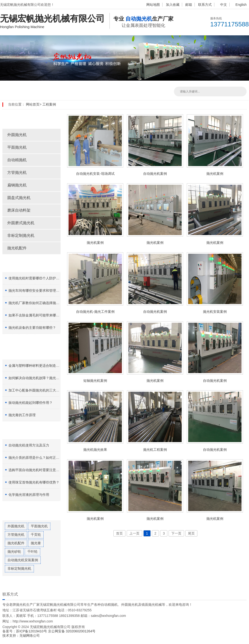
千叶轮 (32, 552)
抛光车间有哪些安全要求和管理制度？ (37, 291)
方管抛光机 (17, 172)
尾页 (191, 533)
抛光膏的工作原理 (22, 415)
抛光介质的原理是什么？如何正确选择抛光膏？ (44, 458)
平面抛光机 (17, 147)
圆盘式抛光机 (19, 198)
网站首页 (33, 104)
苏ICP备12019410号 (32, 631)
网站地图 (153, 5)
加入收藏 (173, 5)
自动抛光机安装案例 (23, 560)
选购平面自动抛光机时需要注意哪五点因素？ (42, 470)
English (241, 5)
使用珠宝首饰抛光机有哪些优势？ (34, 482)
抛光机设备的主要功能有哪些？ (32, 328)
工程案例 (49, 104)
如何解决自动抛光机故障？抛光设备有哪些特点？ (46, 378)
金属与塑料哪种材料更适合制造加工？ (37, 366)
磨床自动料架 (19, 210)
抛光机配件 (17, 248)
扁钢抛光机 (17, 185)
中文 (224, 5)
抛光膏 (36, 543)
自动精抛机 (17, 160)
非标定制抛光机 (21, 235)
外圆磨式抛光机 (21, 223)
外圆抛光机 (17, 135)
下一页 (176, 533)
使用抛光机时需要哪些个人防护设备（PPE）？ (44, 278)
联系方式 (205, 5)
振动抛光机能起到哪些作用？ (31, 403)
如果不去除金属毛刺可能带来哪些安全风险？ (42, 315)
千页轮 (36, 535)
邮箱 (189, 5)
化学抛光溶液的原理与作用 (29, 495)
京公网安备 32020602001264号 (72, 631)
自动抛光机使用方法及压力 (29, 445)
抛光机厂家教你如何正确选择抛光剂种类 (39, 303)
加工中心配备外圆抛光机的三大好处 (36, 390)
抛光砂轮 (14, 552)
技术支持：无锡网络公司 (21, 636)
